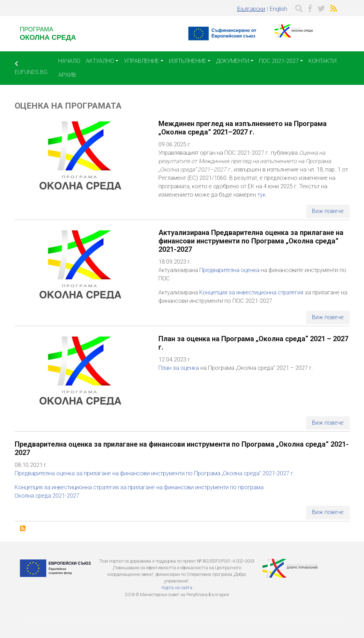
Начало (69, 61)
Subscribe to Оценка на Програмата (23, 528)
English (278, 9)
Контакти (322, 61)
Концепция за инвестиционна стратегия (252, 292)
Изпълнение (188, 61)
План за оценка (179, 368)
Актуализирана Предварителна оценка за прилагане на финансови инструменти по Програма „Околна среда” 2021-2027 (251, 241)
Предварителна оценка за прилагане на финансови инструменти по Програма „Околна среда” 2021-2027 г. (155, 473)
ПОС (164, 278)
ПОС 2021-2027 (279, 61)
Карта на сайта (177, 588)
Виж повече (328, 211)
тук (262, 195)
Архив (67, 75)
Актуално (100, 61)
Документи (233, 61)
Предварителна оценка (230, 270)
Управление (142, 61)
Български (251, 9)
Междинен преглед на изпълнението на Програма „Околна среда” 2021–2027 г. (243, 128)
